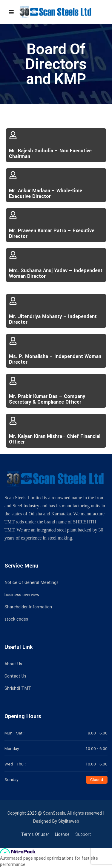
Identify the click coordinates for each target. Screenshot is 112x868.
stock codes (16, 619)
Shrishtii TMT (18, 688)
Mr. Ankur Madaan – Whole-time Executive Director (46, 193)
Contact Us (15, 676)
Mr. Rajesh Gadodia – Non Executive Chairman (50, 154)
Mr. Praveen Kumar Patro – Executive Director (52, 233)
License (62, 834)
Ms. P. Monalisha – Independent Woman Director (55, 359)
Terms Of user (35, 834)
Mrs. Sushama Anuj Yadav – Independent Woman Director (56, 273)
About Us (13, 664)
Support (83, 834)
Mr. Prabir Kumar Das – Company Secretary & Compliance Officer (47, 399)
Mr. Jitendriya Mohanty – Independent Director (53, 319)
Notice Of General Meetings (32, 583)
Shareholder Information (28, 607)
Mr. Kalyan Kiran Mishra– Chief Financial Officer (55, 439)
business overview (22, 595)
